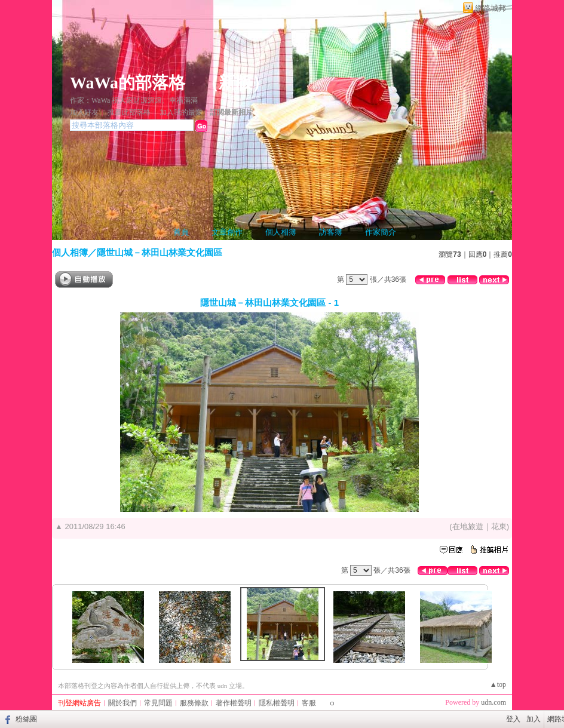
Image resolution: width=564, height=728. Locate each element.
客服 (309, 703)
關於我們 (122, 703)
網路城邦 (491, 8)
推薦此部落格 (129, 112)
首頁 (181, 232)
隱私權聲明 (277, 703)
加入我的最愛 (181, 112)
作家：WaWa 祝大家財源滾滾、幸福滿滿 (134, 100)
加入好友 (84, 112)
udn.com (493, 702)
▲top (498, 684)
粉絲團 (26, 719)
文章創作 (227, 232)
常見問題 (158, 703)
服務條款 (194, 703)
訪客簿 (331, 232)
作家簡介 (381, 232)
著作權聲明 (234, 703)
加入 (534, 719)
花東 (499, 526)
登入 (513, 719)
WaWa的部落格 (128, 83)
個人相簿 (281, 232)
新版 (235, 83)
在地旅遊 (468, 526)
